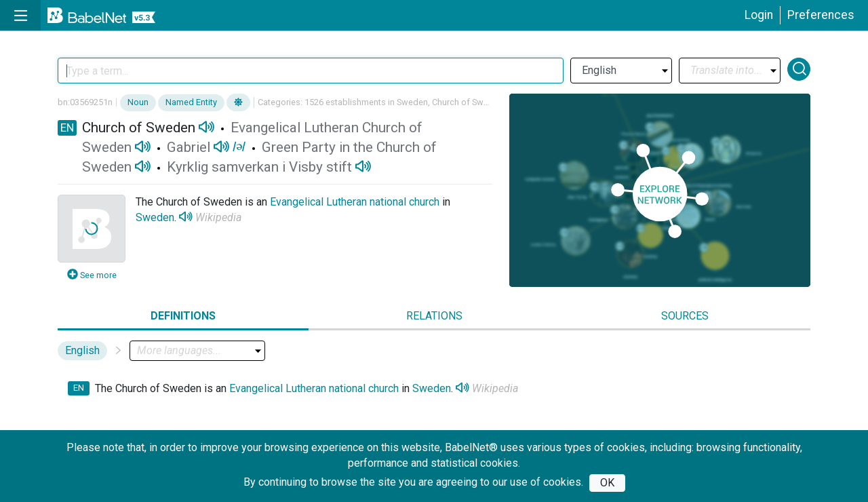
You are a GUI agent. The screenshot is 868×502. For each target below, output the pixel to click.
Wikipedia (218, 217)
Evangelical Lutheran (318, 202)
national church (405, 202)
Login (759, 15)
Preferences (821, 15)
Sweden (155, 217)
